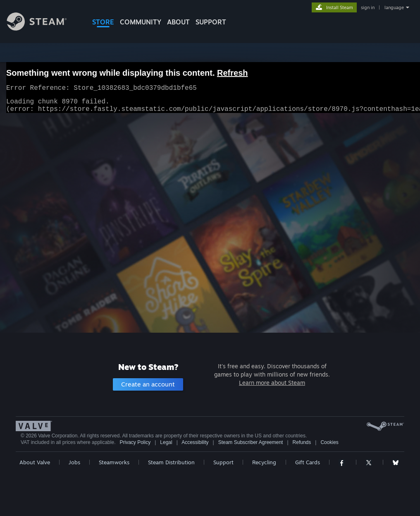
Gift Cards (308, 462)
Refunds (302, 442)
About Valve (35, 462)
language (394, 7)
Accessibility (195, 442)
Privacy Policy (135, 442)
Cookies (329, 442)
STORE (103, 22)
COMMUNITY (141, 22)
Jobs (74, 462)
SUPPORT (211, 22)
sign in (368, 7)
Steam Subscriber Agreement (251, 442)
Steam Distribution (171, 462)
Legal (166, 442)
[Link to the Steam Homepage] (43, 28)
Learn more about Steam (272, 383)
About (178, 22)
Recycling (264, 462)
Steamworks (114, 462)
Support (223, 462)
